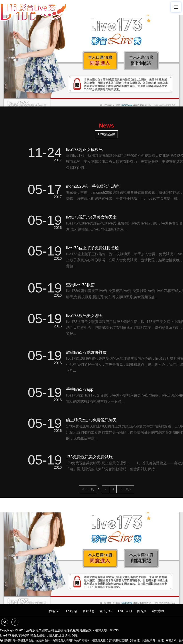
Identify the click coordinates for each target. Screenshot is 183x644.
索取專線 (158, 611)
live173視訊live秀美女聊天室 (91, 217)
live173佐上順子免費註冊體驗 (92, 248)
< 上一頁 (88, 489)
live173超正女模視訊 (84, 150)
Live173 (5, 635)
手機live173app (80, 389)
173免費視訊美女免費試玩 (89, 457)
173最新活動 (106, 134)
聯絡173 (54, 611)
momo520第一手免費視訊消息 (93, 186)
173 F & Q (125, 611)
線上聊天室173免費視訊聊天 (91, 420)
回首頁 (142, 611)
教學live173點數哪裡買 (86, 352)
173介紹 (71, 611)
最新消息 (89, 611)
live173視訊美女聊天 (84, 316)
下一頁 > (125, 489)
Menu (177, 5)
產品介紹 (106, 611)
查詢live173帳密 (80, 285)
